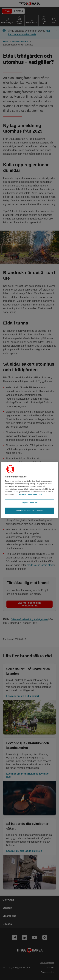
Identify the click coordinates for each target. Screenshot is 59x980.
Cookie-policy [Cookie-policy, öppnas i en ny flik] (22, 494)
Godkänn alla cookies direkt (29, 511)
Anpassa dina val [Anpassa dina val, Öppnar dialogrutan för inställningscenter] (29, 503)
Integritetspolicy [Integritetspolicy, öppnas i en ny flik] (35, 494)
